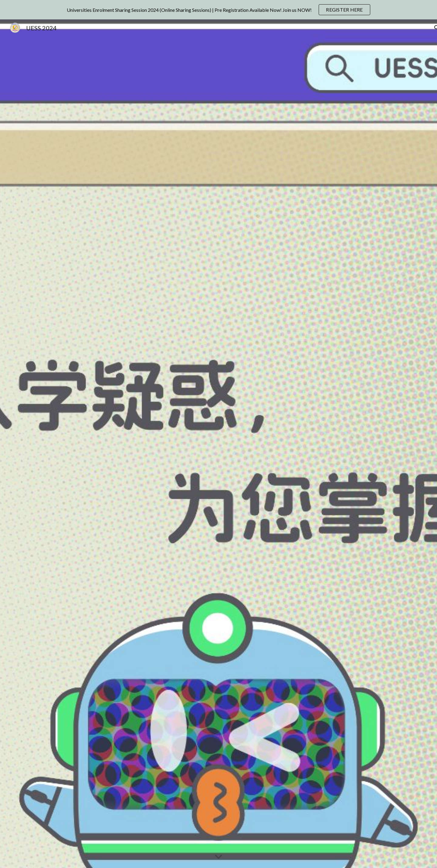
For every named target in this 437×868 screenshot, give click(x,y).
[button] (218, 857)
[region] (218, 10)
